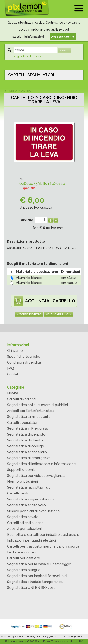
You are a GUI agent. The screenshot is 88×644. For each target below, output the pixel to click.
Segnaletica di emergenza (29, 458)
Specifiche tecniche (24, 357)
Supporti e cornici (22, 470)
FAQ (11, 368)
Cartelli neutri (18, 493)
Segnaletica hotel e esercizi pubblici (37, 405)
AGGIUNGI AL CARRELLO (50, 301)
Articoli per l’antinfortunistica (31, 411)
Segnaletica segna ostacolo (31, 499)
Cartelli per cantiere (24, 558)
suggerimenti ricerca (28, 56)
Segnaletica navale (23, 517)
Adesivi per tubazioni (24, 529)
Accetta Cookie (63, 37)
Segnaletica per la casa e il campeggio (39, 564)
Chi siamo (15, 351)
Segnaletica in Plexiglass (28, 428)
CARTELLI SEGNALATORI (31, 75)
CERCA (65, 50)
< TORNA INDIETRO (18, 91)
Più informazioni (33, 37)
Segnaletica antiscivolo (26, 505)
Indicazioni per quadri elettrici (31, 540)
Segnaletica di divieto (25, 440)
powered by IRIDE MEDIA (69, 641)
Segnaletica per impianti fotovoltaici (37, 576)
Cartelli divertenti (21, 399)
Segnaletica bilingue (24, 570)
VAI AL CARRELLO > (58, 314)
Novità (13, 393)
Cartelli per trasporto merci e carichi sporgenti (46, 546)
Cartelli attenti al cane (25, 523)
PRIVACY (48, 641)
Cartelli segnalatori (23, 423)
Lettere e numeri (21, 552)
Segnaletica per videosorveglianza (36, 476)
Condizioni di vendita (24, 362)
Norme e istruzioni (22, 482)
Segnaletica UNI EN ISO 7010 (31, 588)
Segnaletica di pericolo (26, 434)
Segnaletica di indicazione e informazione (41, 464)
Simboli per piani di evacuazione (33, 511)
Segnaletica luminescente (29, 417)
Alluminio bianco (29, 278)
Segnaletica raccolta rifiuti (29, 487)
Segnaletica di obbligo (26, 446)
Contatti (14, 374)
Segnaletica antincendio (27, 452)
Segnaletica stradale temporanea (35, 582)
